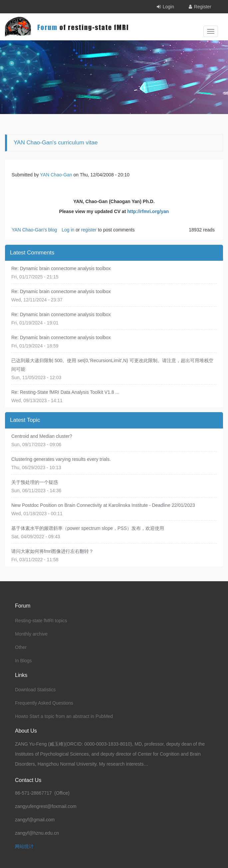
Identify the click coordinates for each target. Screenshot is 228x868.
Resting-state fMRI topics (41, 621)
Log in (68, 230)
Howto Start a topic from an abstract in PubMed (64, 716)
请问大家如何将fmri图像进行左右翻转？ (52, 551)
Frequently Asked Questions (44, 703)
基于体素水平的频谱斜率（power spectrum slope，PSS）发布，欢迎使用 (88, 528)
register (89, 230)
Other (21, 647)
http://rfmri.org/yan (148, 211)
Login (168, 7)
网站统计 (24, 846)
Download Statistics (35, 690)
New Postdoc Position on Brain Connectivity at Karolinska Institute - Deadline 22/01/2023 (103, 505)
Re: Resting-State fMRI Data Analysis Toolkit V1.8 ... (65, 392)
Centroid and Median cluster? (42, 436)
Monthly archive (31, 634)
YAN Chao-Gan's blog (34, 230)
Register (203, 7)
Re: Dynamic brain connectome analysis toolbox (61, 268)
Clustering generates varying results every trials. (61, 459)
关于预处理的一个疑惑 (35, 482)
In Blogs (23, 661)
